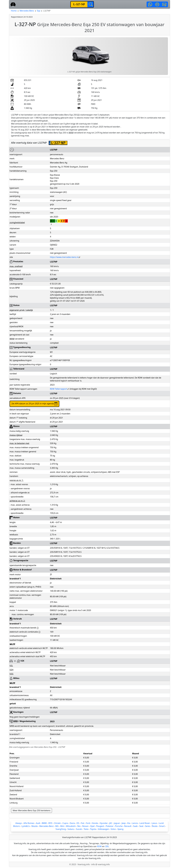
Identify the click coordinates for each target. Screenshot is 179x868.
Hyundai (104, 823)
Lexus (154, 823)
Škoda (155, 826)
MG (57, 826)
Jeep (124, 823)
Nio (79, 826)
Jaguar (117, 823)
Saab (135, 826)
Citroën (57, 823)
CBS (107, 846)
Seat (141, 826)
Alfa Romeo (29, 823)
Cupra (65, 823)
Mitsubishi (71, 826)
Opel (92, 826)
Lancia (135, 823)
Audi (38, 823)
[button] (150, 4)
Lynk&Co (26, 826)
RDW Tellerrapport (60, 389)
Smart (162, 826)
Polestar (110, 826)
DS (78, 823)
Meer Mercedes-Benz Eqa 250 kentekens (32, 810)
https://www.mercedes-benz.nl (65, 257)
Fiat (82, 823)
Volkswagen (103, 829)
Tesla (86, 829)
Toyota (93, 829)
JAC (111, 823)
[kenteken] (79, 4)
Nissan (85, 826)
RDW (99, 846)
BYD (50, 823)
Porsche (119, 826)
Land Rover (145, 823)
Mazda (35, 826)
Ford (88, 823)
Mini (62, 826)
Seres (147, 826)
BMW (44, 823)
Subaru (71, 829)
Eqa (39, 11)
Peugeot (100, 826)
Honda (95, 823)
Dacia (72, 823)
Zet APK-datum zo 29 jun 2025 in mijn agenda (34, 404)
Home (14, 11)
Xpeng (120, 829)
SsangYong (61, 829)
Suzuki (79, 829)
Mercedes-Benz (27, 11)
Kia (129, 823)
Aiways (19, 823)
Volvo (113, 829)
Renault (128, 826)
